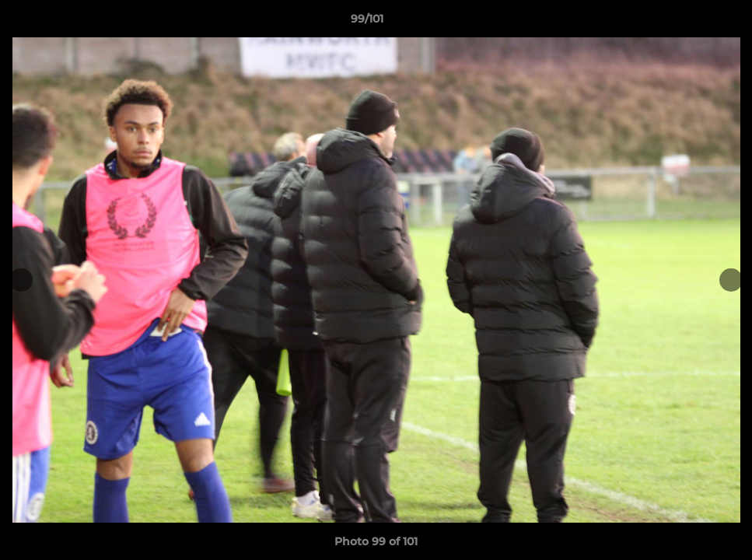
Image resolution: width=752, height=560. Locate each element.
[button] (687, 23)
